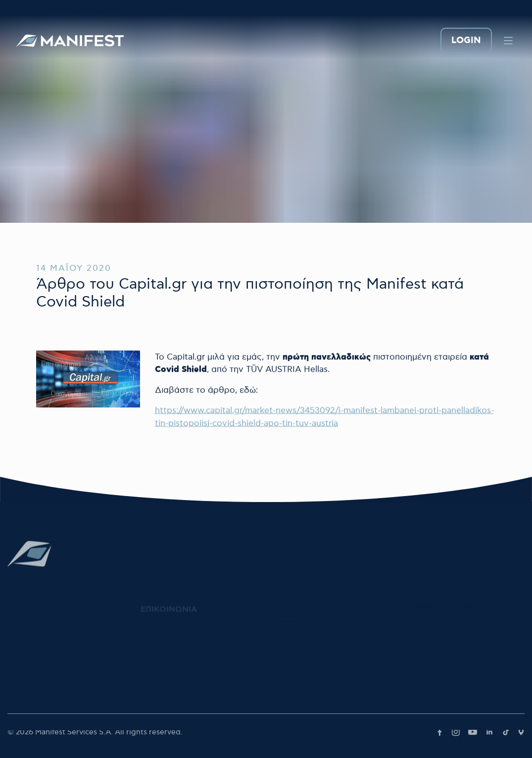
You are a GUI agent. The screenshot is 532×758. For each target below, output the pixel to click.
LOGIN (466, 41)
